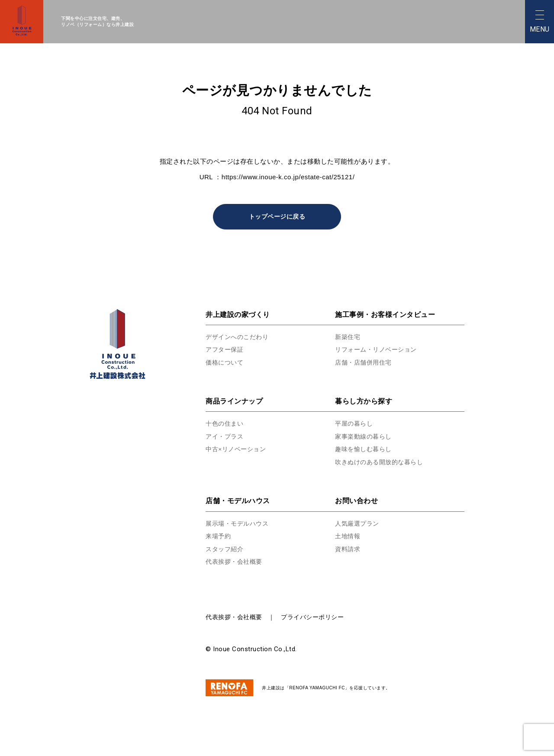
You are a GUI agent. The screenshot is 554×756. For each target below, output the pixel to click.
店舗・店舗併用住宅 (365, 363)
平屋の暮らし (355, 424)
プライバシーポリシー (312, 617)
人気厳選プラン (359, 524)
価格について (226, 363)
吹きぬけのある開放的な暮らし (382, 462)
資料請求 (348, 549)
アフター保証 (226, 350)
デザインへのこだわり (239, 337)
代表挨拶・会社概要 (236, 562)
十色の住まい (226, 424)
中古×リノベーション (238, 449)
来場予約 (219, 536)
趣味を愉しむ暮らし (365, 449)
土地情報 (348, 536)
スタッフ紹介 (226, 549)
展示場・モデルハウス (239, 524)
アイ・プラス (226, 437)
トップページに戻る (277, 217)
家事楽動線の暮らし (365, 437)
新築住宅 (348, 337)
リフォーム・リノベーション (379, 350)
